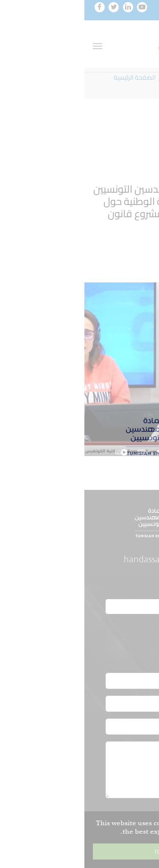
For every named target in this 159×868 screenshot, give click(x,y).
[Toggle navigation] (146, 7)
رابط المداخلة (127, 262)
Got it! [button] (79, 851)
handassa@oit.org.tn (80, 559)
